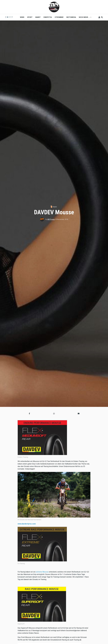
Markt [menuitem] (38, 17)
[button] (29, 414)
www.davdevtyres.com (27, 524)
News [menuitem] (22, 17)
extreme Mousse (42, 572)
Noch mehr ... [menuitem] (84, 18)
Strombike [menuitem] (59, 17)
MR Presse (51, 219)
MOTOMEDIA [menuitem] (71, 17)
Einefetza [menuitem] (48, 17)
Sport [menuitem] (30, 17)
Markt (55, 207)
